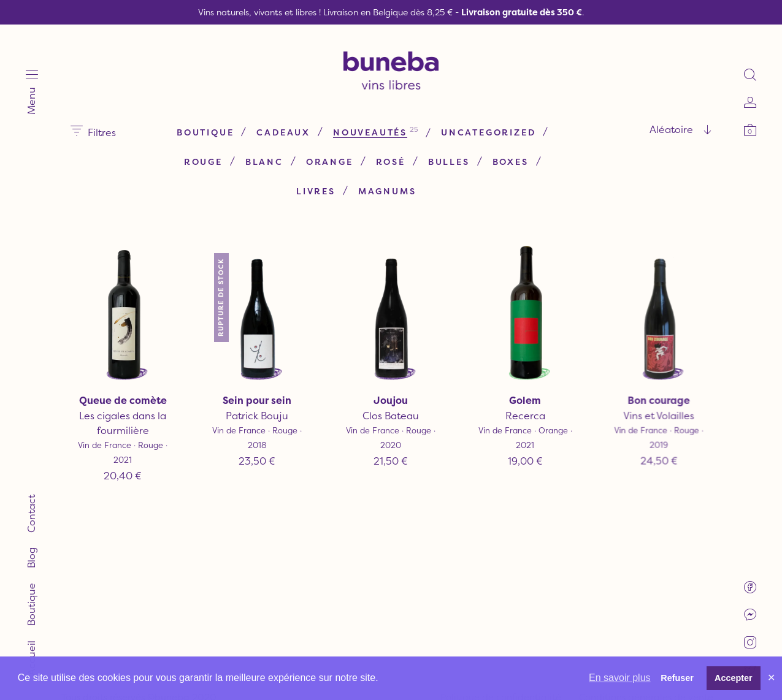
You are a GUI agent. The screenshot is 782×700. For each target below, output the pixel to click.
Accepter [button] (734, 678)
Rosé (391, 162)
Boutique (205, 132)
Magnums (387, 191)
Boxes (511, 162)
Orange (330, 162)
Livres (316, 191)
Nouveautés (370, 132)
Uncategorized (488, 132)
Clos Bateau (391, 416)
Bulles (449, 162)
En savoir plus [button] (620, 678)
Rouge (203, 162)
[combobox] (635, 129)
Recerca (525, 416)
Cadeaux (283, 132)
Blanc (264, 162)
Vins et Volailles (659, 413)
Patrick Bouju (257, 416)
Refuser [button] (677, 678)
